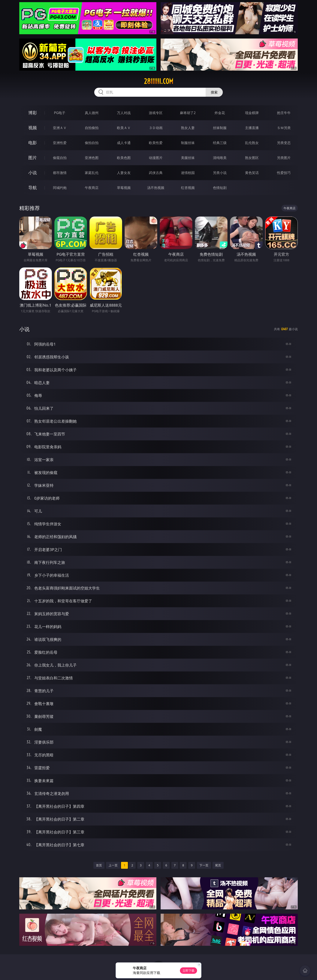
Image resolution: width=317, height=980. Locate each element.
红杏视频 (188, 188)
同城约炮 (60, 188)
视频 (33, 128)
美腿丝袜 (188, 158)
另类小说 (220, 173)
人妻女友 (124, 173)
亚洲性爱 (60, 143)
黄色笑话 (252, 173)
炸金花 (220, 113)
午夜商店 (92, 188)
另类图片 (284, 158)
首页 (99, 865)
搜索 (214, 92)
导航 (33, 188)
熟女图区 (252, 158)
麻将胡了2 (188, 113)
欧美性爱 (156, 143)
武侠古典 (156, 173)
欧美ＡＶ (124, 128)
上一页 (113, 865)
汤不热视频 (156, 188)
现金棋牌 (252, 113)
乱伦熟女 (252, 143)
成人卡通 (124, 143)
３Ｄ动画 (156, 128)
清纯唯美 (220, 158)
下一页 (204, 865)
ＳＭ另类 (284, 128)
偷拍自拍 (92, 143)
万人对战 (124, 113)
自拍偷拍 (92, 128)
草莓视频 (124, 188)
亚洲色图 (92, 158)
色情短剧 (220, 188)
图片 (33, 158)
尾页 (218, 865)
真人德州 (92, 113)
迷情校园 (188, 173)
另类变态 (284, 143)
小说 (33, 173)
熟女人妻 (188, 128)
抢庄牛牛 (284, 113)
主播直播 (252, 128)
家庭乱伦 (92, 173)
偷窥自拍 (60, 158)
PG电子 (60, 113)
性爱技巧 (284, 173)
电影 (33, 143)
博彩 (33, 113)
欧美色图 (124, 158)
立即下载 (188, 970)
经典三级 (220, 143)
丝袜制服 (220, 128)
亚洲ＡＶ (60, 128)
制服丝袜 (188, 143)
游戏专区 (156, 113)
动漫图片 (156, 158)
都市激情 (60, 173)
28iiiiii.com (159, 81)
